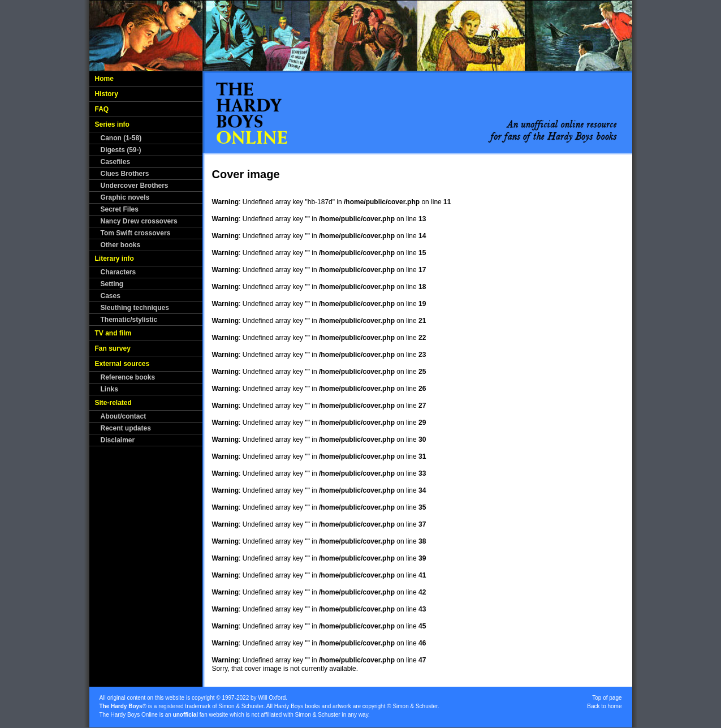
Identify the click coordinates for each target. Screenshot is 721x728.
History (107, 94)
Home (104, 79)
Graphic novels (125, 197)
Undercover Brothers (135, 186)
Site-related (113, 403)
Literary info (115, 259)
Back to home (604, 706)
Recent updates (126, 428)
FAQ (102, 109)
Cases (111, 296)
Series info (112, 124)
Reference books (128, 377)
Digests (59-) (121, 150)
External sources (122, 364)
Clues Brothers (125, 174)
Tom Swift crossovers (136, 233)
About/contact (124, 416)
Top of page (607, 698)
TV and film (113, 333)
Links (109, 389)
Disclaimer (118, 440)
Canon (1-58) (121, 138)
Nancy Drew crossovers (139, 221)
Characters (118, 272)
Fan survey (113, 348)
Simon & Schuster (241, 706)
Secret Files (120, 209)
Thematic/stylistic (129, 320)
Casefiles (116, 162)
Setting (112, 284)
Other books (121, 245)
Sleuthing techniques (135, 308)
